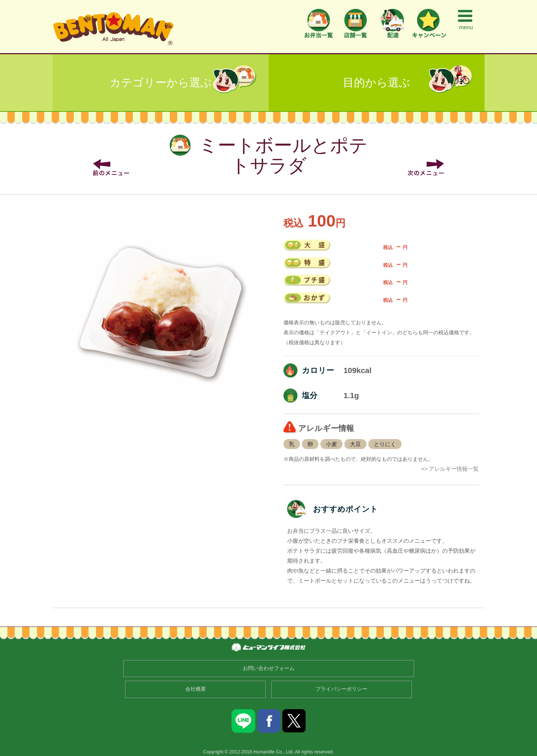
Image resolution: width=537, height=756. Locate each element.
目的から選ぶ (377, 82)
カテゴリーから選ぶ (161, 82)
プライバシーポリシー (341, 689)
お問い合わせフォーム (269, 668)
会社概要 (196, 689)
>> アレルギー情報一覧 (450, 469)
